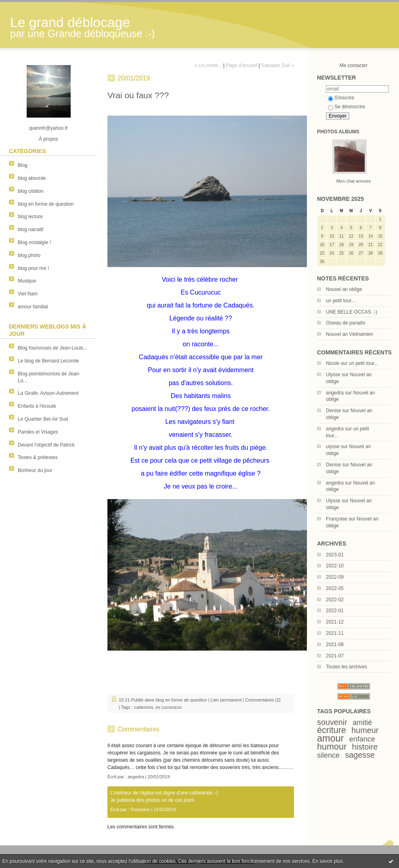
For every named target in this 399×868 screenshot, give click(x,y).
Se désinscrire (346, 107)
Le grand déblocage (70, 22)
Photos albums (338, 132)
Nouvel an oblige (344, 289)
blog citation (31, 191)
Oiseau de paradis (345, 323)
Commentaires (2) (263, 700)
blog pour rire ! (33, 268)
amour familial (33, 307)
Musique (27, 281)
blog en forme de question (46, 204)
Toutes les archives (346, 667)
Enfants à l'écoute (37, 406)
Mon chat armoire (354, 181)
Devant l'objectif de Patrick (46, 445)
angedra (335, 393)
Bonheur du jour (35, 470)
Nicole (333, 363)
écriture (332, 730)
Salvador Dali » (278, 65)
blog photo (29, 255)
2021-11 (335, 633)
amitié (362, 723)
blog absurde (32, 178)
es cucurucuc (169, 707)
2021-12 (335, 622)
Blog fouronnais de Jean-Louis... (52, 348)
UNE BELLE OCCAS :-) (352, 312)
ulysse (333, 447)
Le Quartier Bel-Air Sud (43, 419)
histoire (365, 747)
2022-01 (335, 611)
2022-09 (335, 577)
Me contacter (354, 65)
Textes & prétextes (38, 457)
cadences (144, 707)
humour (332, 747)
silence (328, 755)
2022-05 (335, 588)
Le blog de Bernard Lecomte (48, 361)
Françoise (337, 519)
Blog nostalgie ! (34, 242)
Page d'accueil (241, 65)
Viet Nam (28, 294)
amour (330, 738)
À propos (48, 139)
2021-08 (335, 645)
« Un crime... (208, 65)
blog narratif (30, 230)
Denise (333, 411)
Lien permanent (226, 700)
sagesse (360, 755)
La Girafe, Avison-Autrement (48, 393)
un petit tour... (341, 301)
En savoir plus (327, 861)
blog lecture (30, 217)
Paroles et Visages (38, 432)
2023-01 (335, 555)
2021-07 (335, 656)
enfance (362, 739)
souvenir (332, 722)
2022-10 (335, 566)
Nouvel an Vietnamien (350, 334)
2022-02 (335, 600)
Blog (23, 165)
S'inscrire (341, 98)
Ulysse (333, 375)
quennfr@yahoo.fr (48, 128)
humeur (365, 730)
